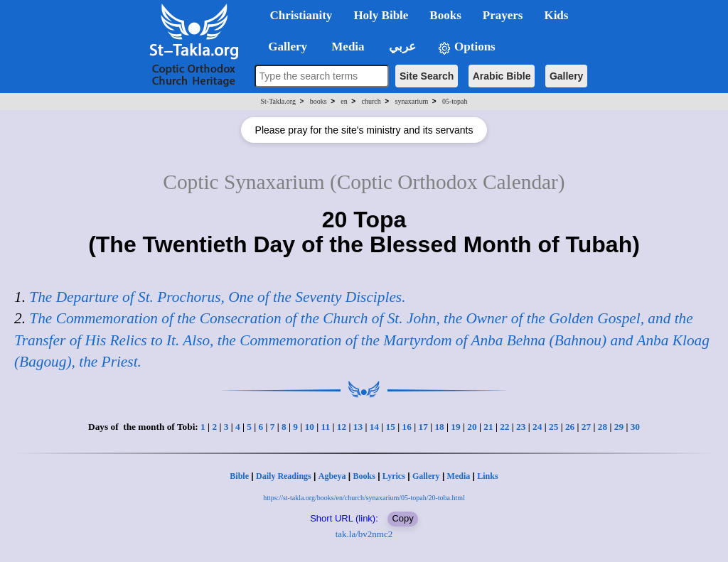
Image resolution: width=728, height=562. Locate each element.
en (344, 101)
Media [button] (347, 47)
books (318, 101)
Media (459, 476)
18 (439, 427)
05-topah (455, 101)
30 (635, 427)
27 (586, 427)
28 (603, 427)
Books (364, 476)
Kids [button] (556, 15)
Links (487, 476)
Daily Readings (284, 476)
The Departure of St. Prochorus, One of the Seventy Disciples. (217, 297)
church (371, 101)
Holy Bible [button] (381, 15)
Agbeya (332, 476)
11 (326, 427)
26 (570, 427)
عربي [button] (401, 47)
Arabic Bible (502, 76)
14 (374, 427)
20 (472, 427)
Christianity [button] (301, 15)
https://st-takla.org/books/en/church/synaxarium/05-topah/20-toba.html (364, 498)
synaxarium (412, 101)
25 (553, 427)
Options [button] (466, 47)
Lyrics (394, 476)
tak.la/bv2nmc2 (364, 534)
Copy (402, 518)
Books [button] (445, 15)
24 (537, 427)
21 (488, 427)
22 (504, 427)
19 (455, 427)
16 (407, 427)
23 (521, 427)
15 (391, 427)
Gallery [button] (284, 47)
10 (310, 427)
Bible (239, 476)
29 (619, 427)
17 (423, 427)
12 (342, 427)
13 (358, 427)
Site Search (427, 76)
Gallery (566, 76)
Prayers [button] (503, 15)
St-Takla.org (278, 101)
